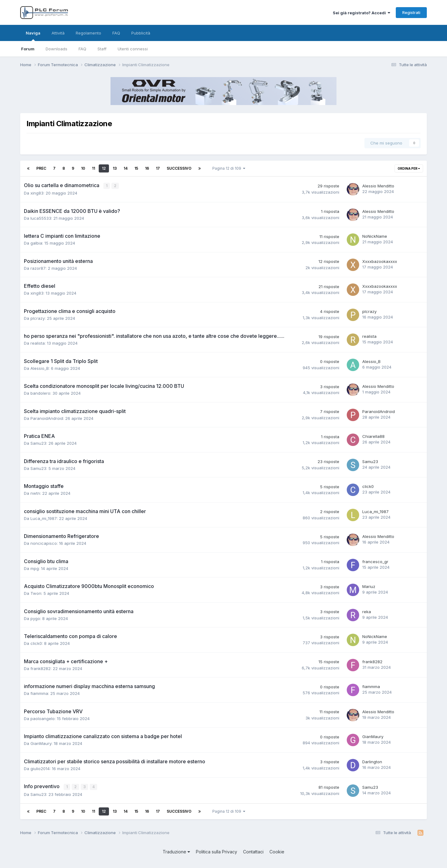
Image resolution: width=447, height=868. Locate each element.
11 (93, 168)
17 (158, 168)
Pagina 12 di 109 (229, 168)
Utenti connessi (133, 49)
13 (115, 168)
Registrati (411, 12)
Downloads (56, 49)
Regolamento (88, 33)
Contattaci (253, 851)
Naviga (33, 36)
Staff (102, 49)
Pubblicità (141, 33)
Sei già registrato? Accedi (361, 13)
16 (147, 168)
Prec (41, 168)
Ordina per (409, 168)
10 (83, 168)
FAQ (82, 49)
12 (104, 168)
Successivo (179, 168)
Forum (28, 49)
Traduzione (176, 851)
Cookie (277, 851)
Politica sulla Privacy (217, 851)
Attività (58, 33)
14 (126, 168)
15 (136, 168)
